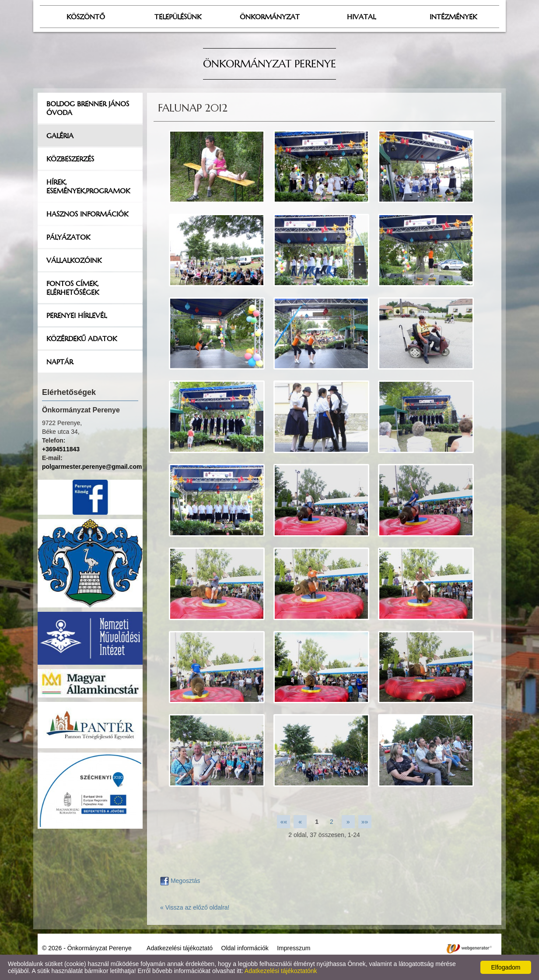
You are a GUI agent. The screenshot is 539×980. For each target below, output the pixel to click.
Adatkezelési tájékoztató (180, 948)
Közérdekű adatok (82, 338)
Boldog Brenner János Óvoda (88, 108)
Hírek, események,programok (88, 186)
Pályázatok (68, 237)
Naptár (60, 362)
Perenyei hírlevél (77, 315)
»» (365, 822)
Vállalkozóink (74, 260)
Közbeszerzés (70, 159)
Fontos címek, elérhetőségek (73, 288)
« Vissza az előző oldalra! (195, 907)
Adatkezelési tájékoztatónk (281, 971)
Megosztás (180, 881)
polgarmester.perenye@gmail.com (92, 467)
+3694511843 (61, 449)
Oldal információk (245, 948)
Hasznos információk (87, 214)
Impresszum (294, 948)
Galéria (60, 136)
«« (284, 822)
